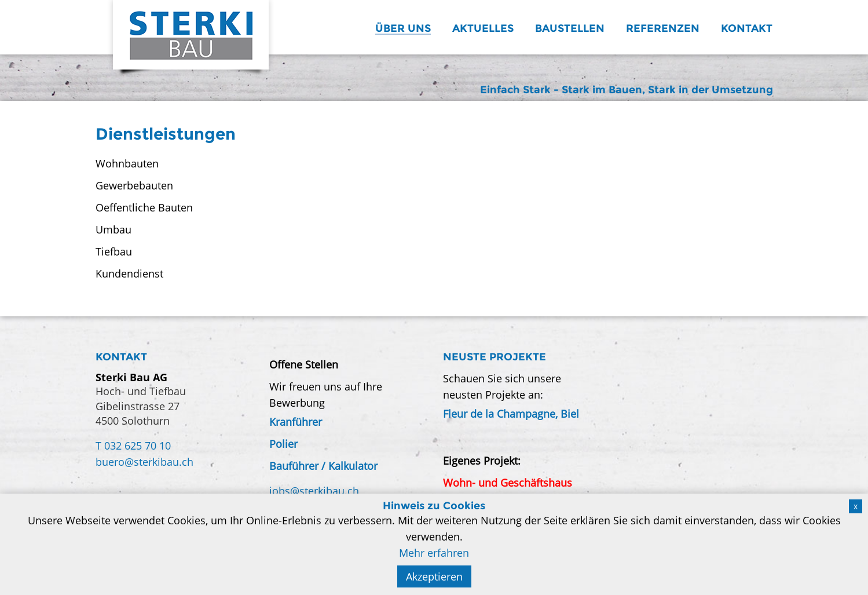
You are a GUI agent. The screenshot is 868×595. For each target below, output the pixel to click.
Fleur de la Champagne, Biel (511, 414)
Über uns (403, 28)
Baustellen (570, 28)
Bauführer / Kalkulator (323, 466)
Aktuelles (483, 28)
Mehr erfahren (434, 553)
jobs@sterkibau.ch (314, 491)
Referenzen (663, 28)
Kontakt (747, 28)
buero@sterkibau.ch (144, 462)
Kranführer (296, 422)
